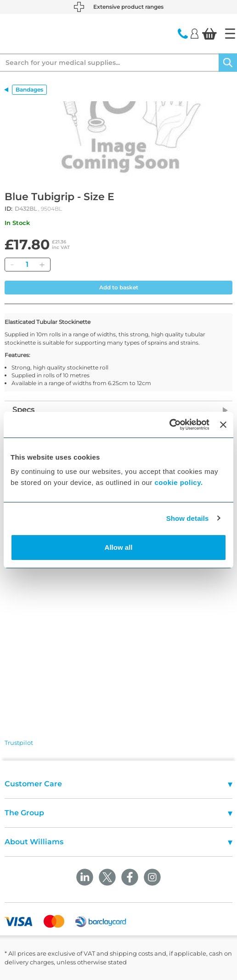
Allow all (119, 547)
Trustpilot (19, 743)
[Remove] (12, 265)
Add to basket (119, 287)
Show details (188, 518)
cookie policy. (179, 482)
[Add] (42, 265)
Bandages (29, 89)
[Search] (228, 63)
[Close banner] (223, 425)
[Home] (230, 34)
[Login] (195, 33)
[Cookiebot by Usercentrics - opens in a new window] (169, 425)
